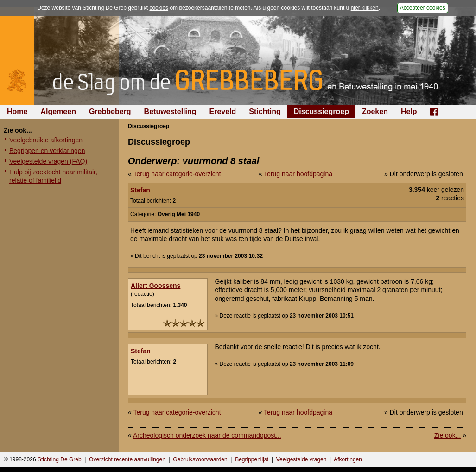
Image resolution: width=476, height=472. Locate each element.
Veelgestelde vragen (301, 459)
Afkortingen (348, 459)
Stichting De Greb (60, 459)
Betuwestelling (170, 112)
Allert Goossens (155, 286)
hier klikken (365, 8)
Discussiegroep (321, 112)
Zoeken (375, 112)
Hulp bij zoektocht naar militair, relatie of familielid (53, 176)
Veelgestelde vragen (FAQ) (48, 161)
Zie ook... (448, 435)
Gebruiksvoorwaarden (200, 459)
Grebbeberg (110, 112)
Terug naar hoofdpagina (298, 174)
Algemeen (58, 112)
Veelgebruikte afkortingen (46, 140)
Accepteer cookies (423, 8)
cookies (159, 8)
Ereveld (223, 112)
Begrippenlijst (252, 459)
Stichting (265, 112)
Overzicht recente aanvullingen (127, 459)
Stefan (140, 190)
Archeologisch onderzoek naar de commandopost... (207, 435)
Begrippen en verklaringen (47, 151)
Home (17, 112)
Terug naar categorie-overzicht (177, 174)
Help (409, 112)
